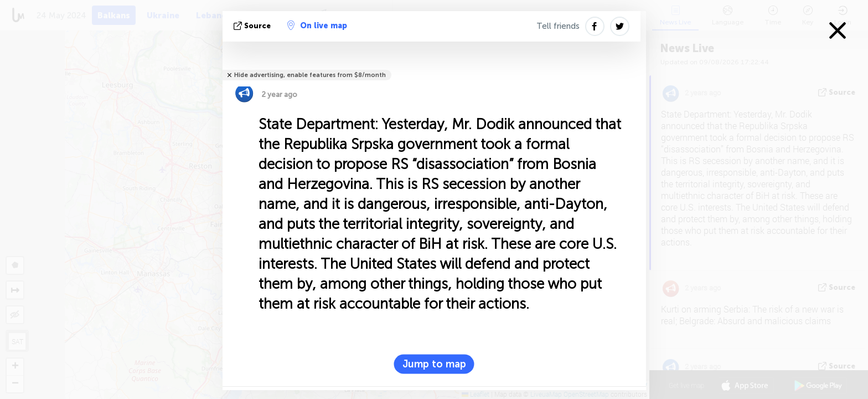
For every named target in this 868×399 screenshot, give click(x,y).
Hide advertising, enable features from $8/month (310, 75)
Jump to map (434, 364)
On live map (317, 25)
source (253, 26)
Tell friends (558, 26)
